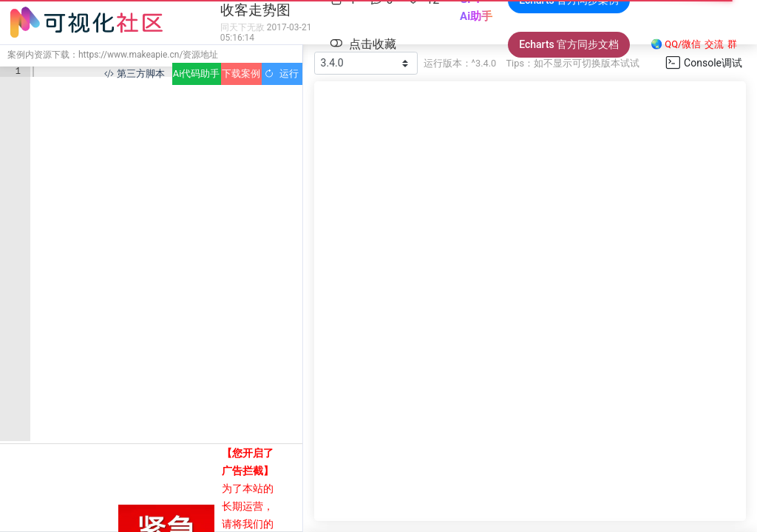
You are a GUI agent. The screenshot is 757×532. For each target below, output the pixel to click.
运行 (281, 74)
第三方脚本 (134, 74)
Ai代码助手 (196, 74)
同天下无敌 (242, 27)
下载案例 (241, 74)
